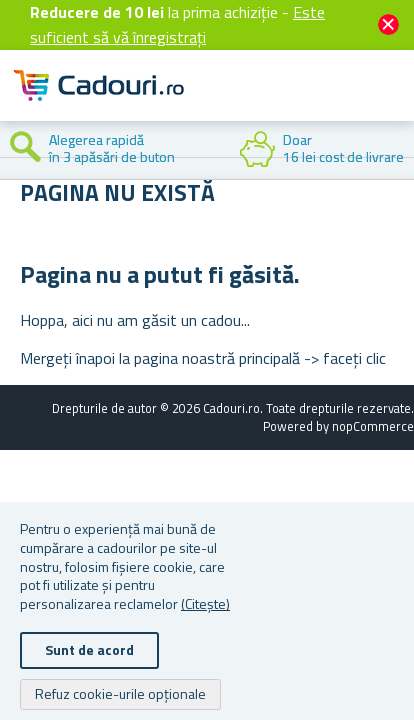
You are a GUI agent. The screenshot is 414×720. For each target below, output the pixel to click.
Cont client (276, 102)
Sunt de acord (89, 649)
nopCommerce (373, 426)
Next (399, 150)
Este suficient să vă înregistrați (177, 24)
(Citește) (205, 603)
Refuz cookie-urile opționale (120, 693)
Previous (15, 150)
